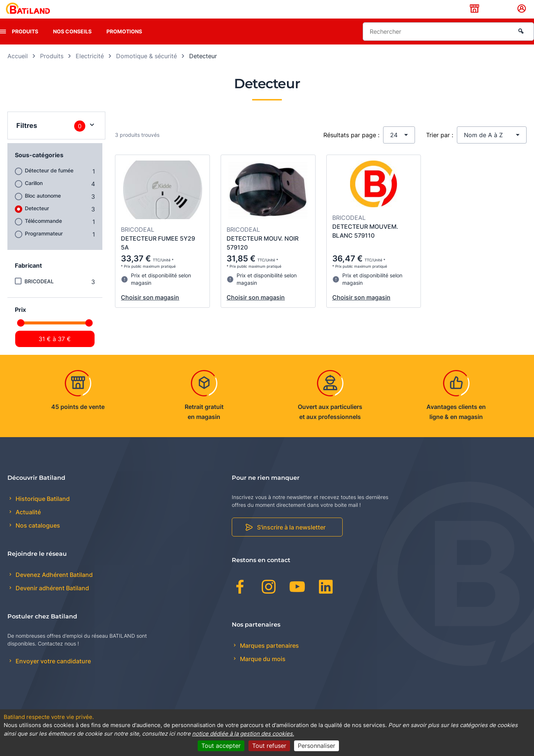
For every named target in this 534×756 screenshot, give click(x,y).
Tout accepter (221, 746)
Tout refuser (269, 746)
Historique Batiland (42, 510)
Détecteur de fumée (49, 182)
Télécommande (43, 232)
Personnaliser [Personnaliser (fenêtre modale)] (317, 746)
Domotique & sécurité (146, 67)
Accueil (18, 67)
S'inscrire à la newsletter (291, 539)
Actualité (27, 524)
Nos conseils (72, 43)
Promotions (124, 43)
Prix (20, 321)
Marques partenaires (269, 657)
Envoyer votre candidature (52, 673)
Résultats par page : (351, 146)
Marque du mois (262, 670)
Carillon (34, 194)
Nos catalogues (37, 537)
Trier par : (440, 146)
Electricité (90, 67)
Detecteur (37, 220)
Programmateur (44, 245)
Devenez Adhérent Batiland (53, 587)
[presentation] (3, 43)
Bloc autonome (43, 207)
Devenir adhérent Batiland (52, 600)
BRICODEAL (39, 293)
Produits (25, 43)
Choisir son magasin (150, 309)
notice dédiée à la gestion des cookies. (243, 734)
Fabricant (28, 277)
